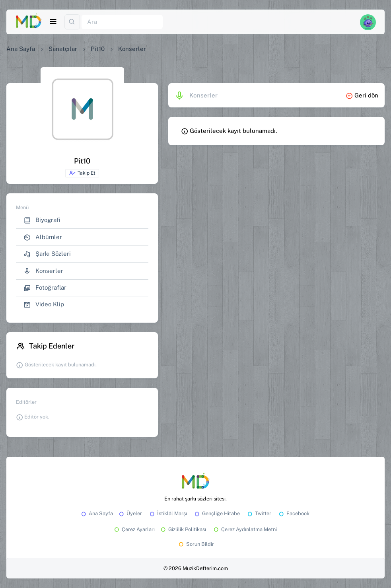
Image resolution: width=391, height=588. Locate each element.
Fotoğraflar (45, 288)
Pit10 (98, 49)
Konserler (43, 271)
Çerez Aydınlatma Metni (245, 529)
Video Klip (44, 305)
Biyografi (42, 220)
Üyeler (130, 513)
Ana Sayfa (21, 49)
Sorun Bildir (196, 544)
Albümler (43, 237)
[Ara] (122, 22)
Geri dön (362, 95)
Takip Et (82, 173)
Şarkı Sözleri (47, 254)
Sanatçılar (63, 49)
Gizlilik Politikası (183, 529)
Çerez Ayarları (134, 529)
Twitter (259, 513)
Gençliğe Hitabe (217, 513)
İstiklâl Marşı (168, 513)
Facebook (294, 513)
